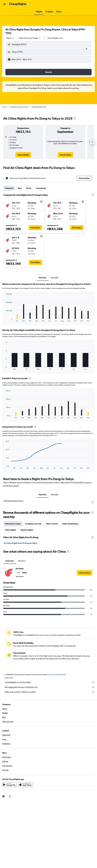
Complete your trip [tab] (33, 524)
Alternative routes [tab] (13, 524)
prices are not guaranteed (57, 675)
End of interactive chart (4, 320)
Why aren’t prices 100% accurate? (50, 692)
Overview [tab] (10, 561)
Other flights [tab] (10, 530)
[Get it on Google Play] (9, 785)
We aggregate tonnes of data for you (50, 687)
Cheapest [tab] (9, 188)
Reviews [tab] (22, 561)
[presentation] (75, 118)
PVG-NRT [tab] (55, 278)
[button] (5, 4)
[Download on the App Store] (26, 785)
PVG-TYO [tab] (43, 278)
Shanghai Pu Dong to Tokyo (19, 107)
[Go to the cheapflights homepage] (19, 4)
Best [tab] (20, 188)
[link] (23, 155)
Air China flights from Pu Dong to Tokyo (20, 543)
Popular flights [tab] (27, 530)
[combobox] (11, 38)
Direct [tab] (29, 188)
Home (4, 107)
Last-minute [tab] (41, 188)
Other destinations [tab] (70, 524)
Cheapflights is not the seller (50, 682)
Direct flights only (55, 38)
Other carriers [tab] (52, 524)
